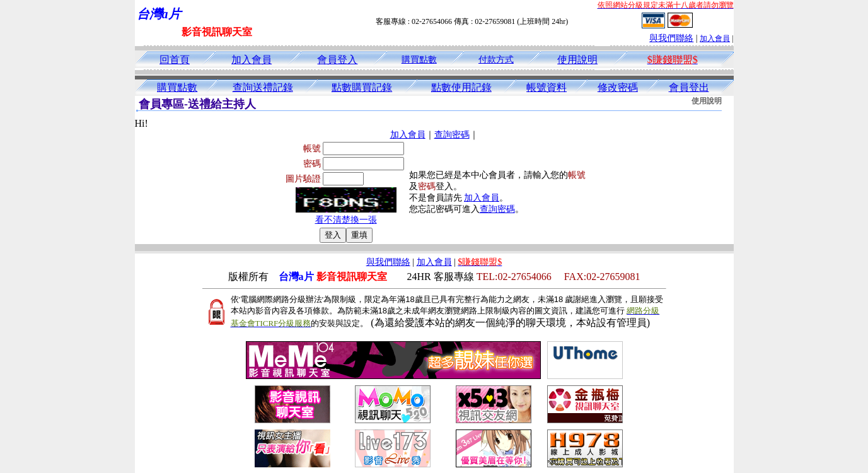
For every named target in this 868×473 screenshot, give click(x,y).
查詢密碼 (452, 135)
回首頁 (175, 60)
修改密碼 (618, 87)
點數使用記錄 (461, 87)
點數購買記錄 (362, 87)
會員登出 (689, 87)
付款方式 (496, 60)
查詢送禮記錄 (263, 87)
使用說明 (577, 60)
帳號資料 (547, 87)
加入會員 (715, 38)
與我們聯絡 (671, 38)
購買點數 (419, 60)
